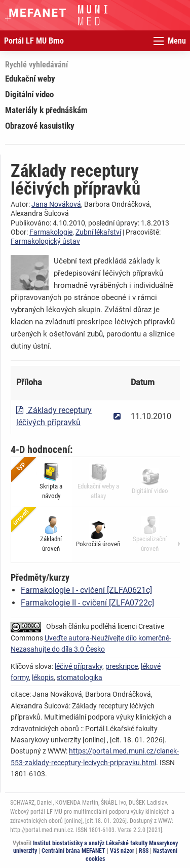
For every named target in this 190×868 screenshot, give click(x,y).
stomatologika (80, 677)
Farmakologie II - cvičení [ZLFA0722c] (87, 603)
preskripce (122, 666)
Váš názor (122, 851)
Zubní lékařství (98, 232)
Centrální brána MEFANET (73, 851)
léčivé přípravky (79, 666)
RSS (144, 851)
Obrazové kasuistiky (40, 126)
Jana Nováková (56, 204)
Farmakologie (51, 232)
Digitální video (29, 94)
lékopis (43, 677)
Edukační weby (30, 79)
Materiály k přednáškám (46, 110)
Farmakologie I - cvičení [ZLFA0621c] (86, 590)
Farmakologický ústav (45, 241)
